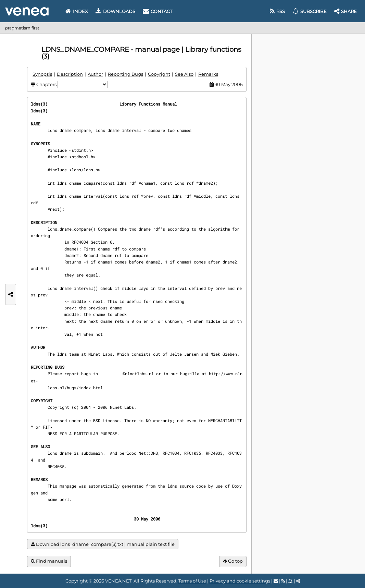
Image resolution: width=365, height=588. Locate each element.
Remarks (208, 74)
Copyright (159, 74)
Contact (158, 11)
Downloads (115, 11)
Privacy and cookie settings (240, 581)
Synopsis (42, 74)
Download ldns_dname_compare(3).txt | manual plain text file (103, 544)
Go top (233, 561)
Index (77, 11)
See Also (184, 74)
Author (95, 74)
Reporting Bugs (125, 74)
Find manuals (49, 561)
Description (70, 74)
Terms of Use (192, 581)
